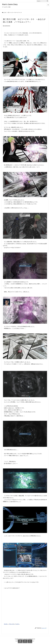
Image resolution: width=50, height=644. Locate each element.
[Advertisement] (13, 608)
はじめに (5, 12)
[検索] (47, 1)
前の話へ (6, 624)
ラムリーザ (44, 628)
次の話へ (18, 624)
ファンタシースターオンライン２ (15, 12)
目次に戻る (12, 624)
